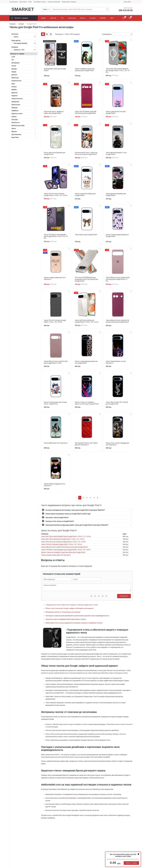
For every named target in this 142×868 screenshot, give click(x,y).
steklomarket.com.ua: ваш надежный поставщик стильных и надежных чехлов (74, 623)
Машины (24, 93)
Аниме (24, 66)
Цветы (24, 128)
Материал (24, 47)
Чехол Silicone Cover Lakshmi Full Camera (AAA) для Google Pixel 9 (64, 547)
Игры (24, 84)
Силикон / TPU (19, 50)
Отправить (124, 596)
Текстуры (24, 120)
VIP (24, 60)
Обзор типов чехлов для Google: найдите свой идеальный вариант (70, 608)
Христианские (24, 134)
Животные (24, 78)
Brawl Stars (24, 137)
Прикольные (24, 105)
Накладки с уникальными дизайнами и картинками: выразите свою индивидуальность (77, 616)
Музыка (24, 131)
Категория (24, 34)
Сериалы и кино (24, 114)
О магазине (14, 2)
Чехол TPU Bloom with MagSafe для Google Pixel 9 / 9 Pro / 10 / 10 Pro (66, 550)
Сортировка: (107, 34)
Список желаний (54, 2)
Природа (24, 108)
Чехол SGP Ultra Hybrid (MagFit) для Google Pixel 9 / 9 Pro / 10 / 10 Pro (66, 536)
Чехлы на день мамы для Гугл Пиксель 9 (56, 555)
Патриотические (24, 99)
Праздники (24, 102)
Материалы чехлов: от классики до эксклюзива (63, 612)
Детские (24, 75)
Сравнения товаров (69, 2)
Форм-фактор (24, 41)
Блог (30, 2)
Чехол (16, 37)
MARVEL (24, 90)
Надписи (24, 96)
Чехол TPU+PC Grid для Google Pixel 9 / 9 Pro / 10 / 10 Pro (62, 544)
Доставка (23, 2)
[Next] (98, 498)
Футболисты (24, 123)
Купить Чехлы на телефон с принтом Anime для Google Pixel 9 (63, 552)
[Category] (46, 9)
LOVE (24, 57)
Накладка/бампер (20, 43)
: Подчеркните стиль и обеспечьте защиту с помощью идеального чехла (72, 605)
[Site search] (78, 9)
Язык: (128, 2)
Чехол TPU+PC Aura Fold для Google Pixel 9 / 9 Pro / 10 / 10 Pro (63, 542)
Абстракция (24, 63)
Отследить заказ (40, 2)
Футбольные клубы (24, 126)
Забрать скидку (131, 863)
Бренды (24, 69)
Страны (24, 117)
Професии (24, 111)
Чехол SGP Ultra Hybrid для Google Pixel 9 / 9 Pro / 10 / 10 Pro (63, 539)
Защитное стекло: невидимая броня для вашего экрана (66, 619)
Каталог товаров (24, 18)
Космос (24, 87)
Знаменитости (24, 81)
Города (24, 72)
